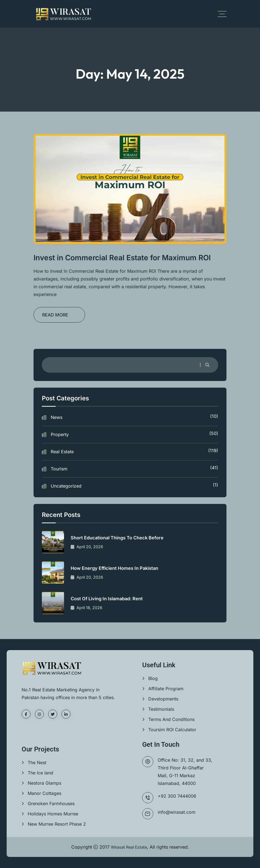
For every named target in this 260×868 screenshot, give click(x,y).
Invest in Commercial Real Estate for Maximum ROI (127, 257)
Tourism (134, 468)
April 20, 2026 (89, 547)
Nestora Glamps (44, 783)
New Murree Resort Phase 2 (57, 824)
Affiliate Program (166, 689)
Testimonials (161, 709)
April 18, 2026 (89, 608)
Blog (153, 678)
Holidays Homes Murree (53, 814)
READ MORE (55, 315)
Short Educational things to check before (122, 538)
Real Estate (134, 451)
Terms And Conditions (171, 719)
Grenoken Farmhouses (51, 803)
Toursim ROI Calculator (172, 730)
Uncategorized (134, 485)
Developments (163, 699)
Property (134, 434)
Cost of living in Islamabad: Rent (111, 599)
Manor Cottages (44, 793)
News (134, 417)
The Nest (37, 763)
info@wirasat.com (177, 812)
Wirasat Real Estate (129, 847)
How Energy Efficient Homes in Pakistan (119, 568)
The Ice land (40, 773)
